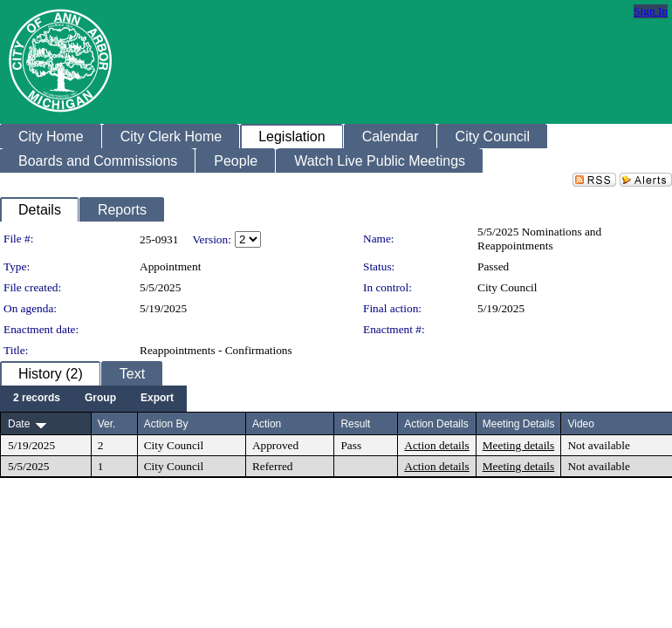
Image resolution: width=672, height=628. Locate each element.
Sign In (651, 11)
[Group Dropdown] (100, 399)
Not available (598, 445)
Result (355, 424)
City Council (507, 287)
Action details (436, 445)
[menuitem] (37, 399)
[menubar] (93, 399)
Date (19, 424)
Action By (166, 424)
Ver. (107, 424)
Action (267, 424)
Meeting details (519, 445)
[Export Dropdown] (157, 399)
